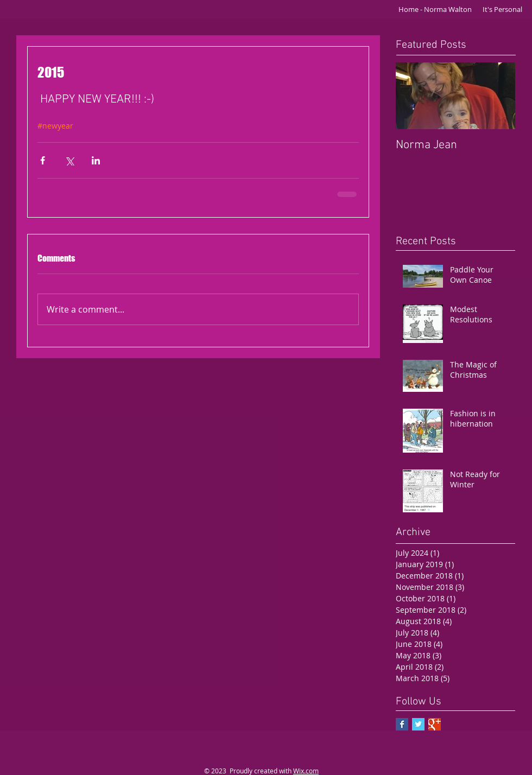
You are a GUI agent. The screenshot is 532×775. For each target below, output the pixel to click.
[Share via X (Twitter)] (69, 160)
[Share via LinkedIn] (96, 160)
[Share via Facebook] (43, 160)
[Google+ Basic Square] (435, 724)
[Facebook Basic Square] (402, 724)
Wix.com (306, 771)
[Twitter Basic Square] (418, 724)
